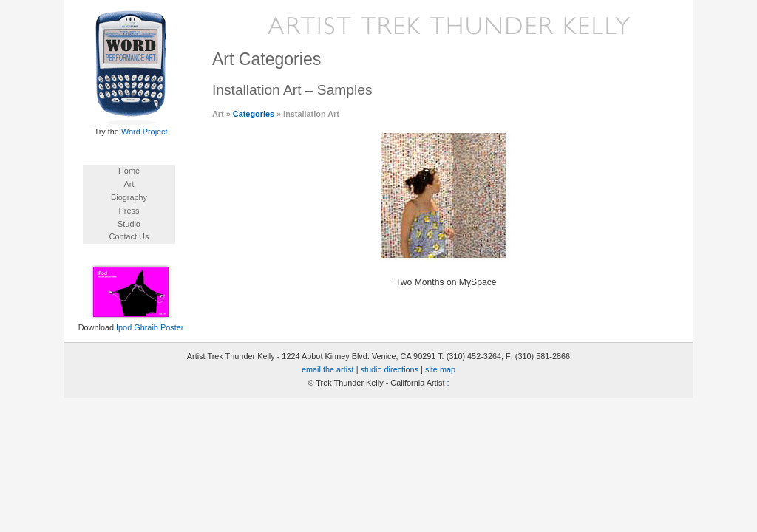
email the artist (328, 369)
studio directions (390, 369)
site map (440, 369)
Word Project (145, 132)
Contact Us (129, 236)
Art (129, 184)
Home (129, 171)
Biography (129, 197)
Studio (129, 224)
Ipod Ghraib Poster (150, 327)
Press (129, 211)
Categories (254, 114)
